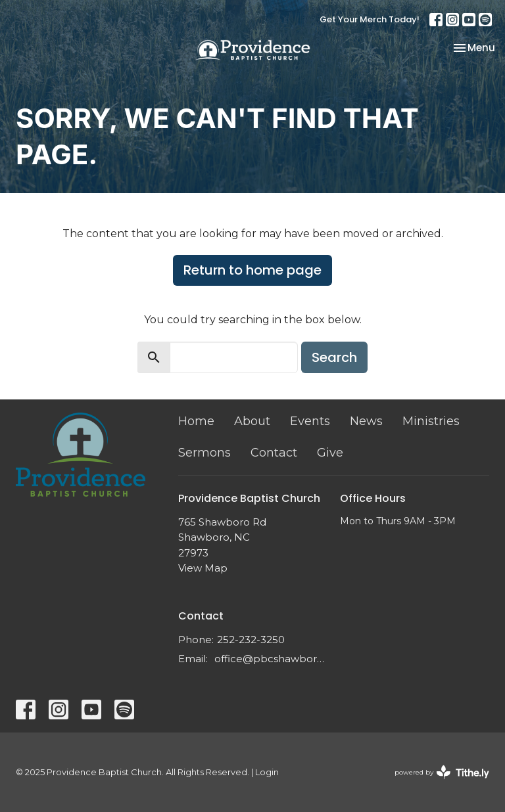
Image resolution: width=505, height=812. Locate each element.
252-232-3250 (251, 640)
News (366, 421)
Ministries (431, 421)
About (252, 421)
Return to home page (252, 270)
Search (334, 357)
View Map (203, 568)
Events (310, 421)
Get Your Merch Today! (370, 19)
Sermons (204, 453)
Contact (274, 453)
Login (267, 772)
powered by (442, 772)
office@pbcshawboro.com (271, 659)
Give (330, 453)
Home (196, 421)
